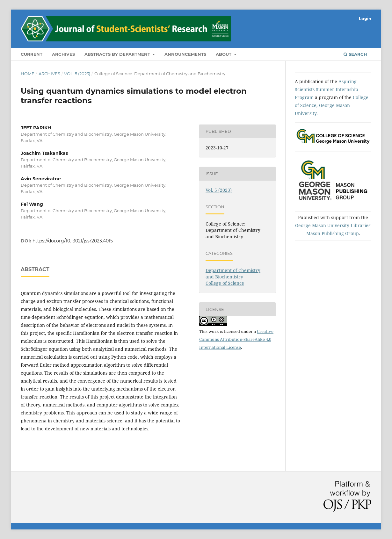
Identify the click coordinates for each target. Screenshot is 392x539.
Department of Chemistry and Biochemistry (233, 273)
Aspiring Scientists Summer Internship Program (327, 89)
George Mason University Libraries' (333, 225)
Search (355, 54)
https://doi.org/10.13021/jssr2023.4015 (73, 241)
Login (365, 18)
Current (32, 54)
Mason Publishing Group (333, 233)
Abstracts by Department (118, 54)
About (224, 54)
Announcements (185, 54)
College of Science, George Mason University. (332, 105)
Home (28, 74)
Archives (63, 54)
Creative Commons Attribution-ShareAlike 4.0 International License (236, 339)
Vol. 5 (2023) (77, 74)
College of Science (225, 283)
